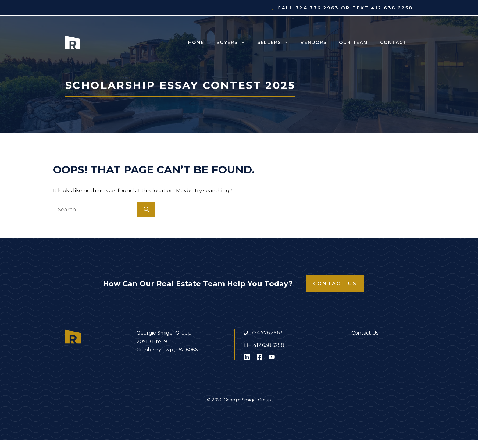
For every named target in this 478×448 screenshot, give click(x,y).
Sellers (276, 42)
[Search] (146, 210)
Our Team (353, 42)
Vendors (314, 42)
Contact (393, 42)
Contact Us (335, 284)
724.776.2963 (267, 333)
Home (196, 42)
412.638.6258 (269, 345)
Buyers (234, 42)
